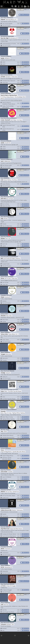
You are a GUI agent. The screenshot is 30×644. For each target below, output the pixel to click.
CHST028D (9, 295)
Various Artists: (4, 334)
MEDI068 (12, 371)
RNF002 (10, 75)
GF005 (8, 508)
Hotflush (3, 93)
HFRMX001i (8, 93)
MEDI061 (12, 623)
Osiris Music (4, 18)
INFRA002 (9, 56)
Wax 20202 (6, 430)
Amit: (2, 180)
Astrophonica (4, 36)
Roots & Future (4, 75)
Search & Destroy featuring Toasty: (9, 95)
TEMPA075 (7, 565)
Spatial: (3, 58)
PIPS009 (8, 470)
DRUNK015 (14, 118)
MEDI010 (12, 217)
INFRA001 (9, 141)
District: (3, 549)
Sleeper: (3, 297)
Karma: (3, 278)
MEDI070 (12, 197)
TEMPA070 (7, 352)
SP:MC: (3, 567)
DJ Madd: (3, 77)
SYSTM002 (10, 277)
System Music (4, 277)
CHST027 (9, 490)
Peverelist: (3, 411)
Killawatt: (3, 19)
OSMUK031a (10, 18)
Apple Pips (3, 237)
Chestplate (3, 295)
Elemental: (3, 316)
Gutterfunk (3, 508)
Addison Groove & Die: (6, 510)
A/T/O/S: (3, 586)
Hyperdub (3, 527)
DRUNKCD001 (15, 257)
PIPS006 (8, 237)
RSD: (2, 258)
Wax (2, 430)
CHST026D (9, 547)
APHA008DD (11, 36)
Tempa (2, 332)
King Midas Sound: (5, 529)
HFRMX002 (8, 448)
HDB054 (8, 527)
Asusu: (2, 391)
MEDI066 (12, 584)
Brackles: (3, 238)
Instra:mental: (4, 472)
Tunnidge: (3, 373)
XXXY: (2, 161)
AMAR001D (6, 178)
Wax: (2, 431)
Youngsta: (3, 354)
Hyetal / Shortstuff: (6, 120)
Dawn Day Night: (5, 38)
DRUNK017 (14, 410)
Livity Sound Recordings (7, 390)
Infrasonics (3, 56)
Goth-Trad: (3, 198)
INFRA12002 (9, 159)
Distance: (3, 492)
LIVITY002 (15, 390)
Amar (2, 178)
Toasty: (3, 450)
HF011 (7, 314)
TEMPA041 (7, 332)
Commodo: (3, 624)
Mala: (2, 218)
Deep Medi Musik (5, 197)
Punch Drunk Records (6, 118)
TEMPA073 (7, 603)
